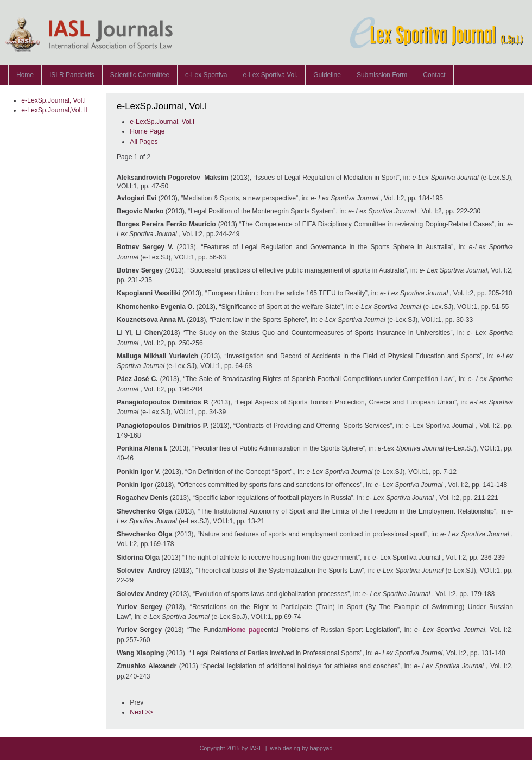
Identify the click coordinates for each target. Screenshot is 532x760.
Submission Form (382, 75)
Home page (246, 630)
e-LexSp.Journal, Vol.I (53, 100)
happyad (321, 748)
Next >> (141, 712)
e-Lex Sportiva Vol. (270, 75)
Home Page (147, 131)
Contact (434, 75)
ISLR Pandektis (72, 75)
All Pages (144, 142)
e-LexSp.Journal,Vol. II (54, 110)
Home (25, 75)
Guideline (327, 75)
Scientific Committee (140, 75)
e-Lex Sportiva (206, 75)
